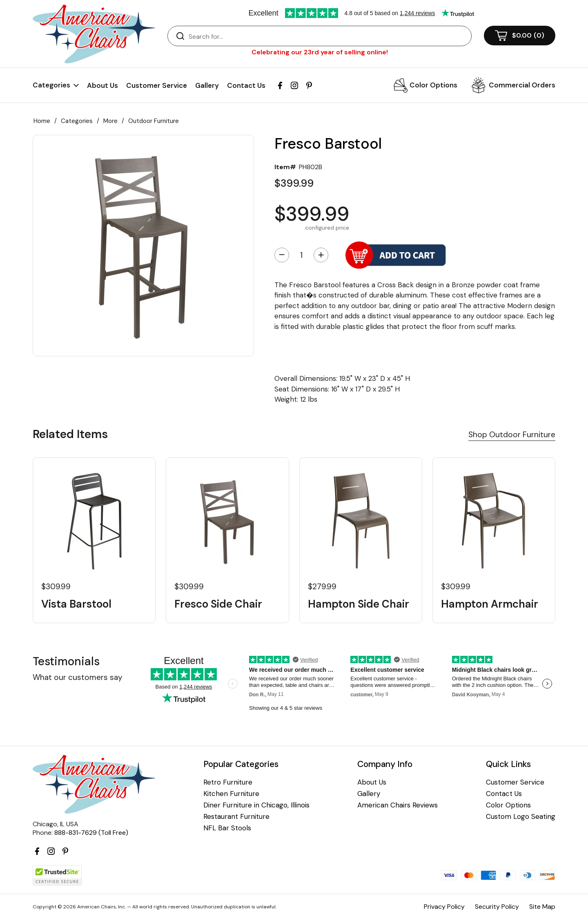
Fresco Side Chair (218, 604)
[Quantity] (301, 255)
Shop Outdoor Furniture (512, 435)
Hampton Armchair (490, 604)
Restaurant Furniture (236, 817)
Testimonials (66, 661)
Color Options (433, 85)
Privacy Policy (444, 907)
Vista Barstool (76, 604)
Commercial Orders (522, 85)
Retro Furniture (228, 782)
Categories (77, 121)
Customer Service (157, 85)
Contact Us (246, 85)
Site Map (542, 907)
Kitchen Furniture (231, 794)
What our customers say (78, 677)
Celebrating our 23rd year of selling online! (320, 52)
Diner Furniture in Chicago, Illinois (256, 805)
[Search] (328, 36)
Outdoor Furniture (154, 121)
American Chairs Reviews (398, 805)
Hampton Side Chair (359, 604)
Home (42, 121)
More (110, 121)
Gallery (207, 85)
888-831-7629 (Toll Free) (91, 833)
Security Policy (497, 907)
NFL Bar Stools (227, 828)
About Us (102, 85)
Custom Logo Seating (521, 817)
